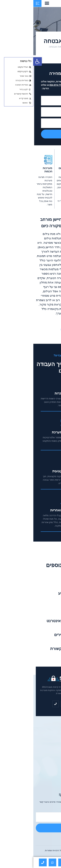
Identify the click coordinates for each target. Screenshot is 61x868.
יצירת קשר (43, 330)
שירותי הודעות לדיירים (38, 635)
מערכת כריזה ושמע (41, 593)
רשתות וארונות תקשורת (37, 649)
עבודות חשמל (46, 579)
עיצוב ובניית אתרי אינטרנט (35, 621)
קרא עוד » (53, 583)
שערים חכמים (46, 607)
